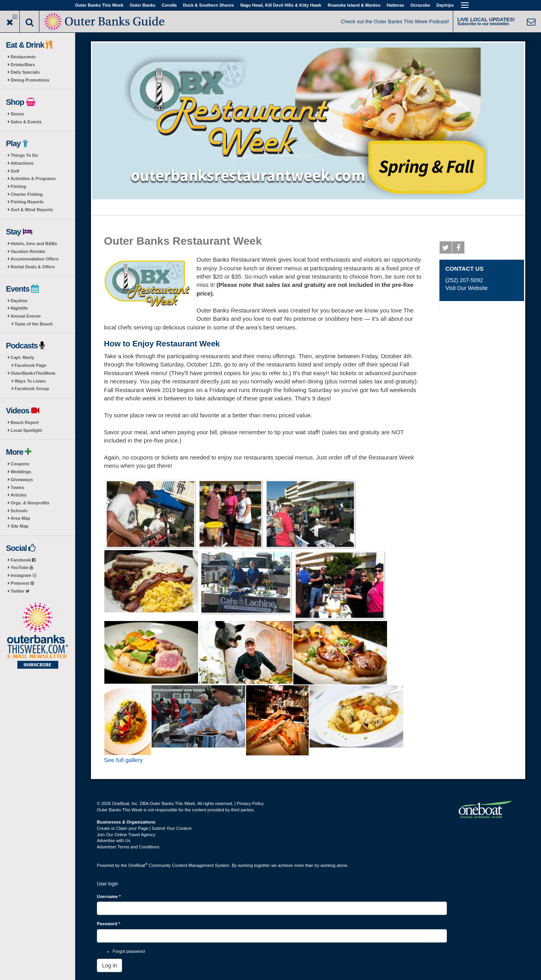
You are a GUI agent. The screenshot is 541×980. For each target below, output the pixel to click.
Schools (19, 511)
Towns (17, 487)
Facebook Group (32, 389)
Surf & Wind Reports (32, 210)
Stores (17, 114)
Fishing (18, 186)
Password (108, 924)
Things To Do (24, 155)
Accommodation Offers (35, 259)
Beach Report (25, 422)
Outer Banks (142, 5)
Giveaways (22, 480)
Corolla (169, 5)
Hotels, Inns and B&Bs (34, 244)
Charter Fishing (27, 194)
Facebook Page (31, 365)
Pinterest (22, 583)
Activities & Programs (33, 179)
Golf (15, 171)
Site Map (19, 526)
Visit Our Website (467, 288)
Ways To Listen (30, 381)
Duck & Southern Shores (209, 5)
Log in (109, 965)
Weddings (21, 472)
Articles (19, 495)
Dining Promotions (30, 80)
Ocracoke (420, 5)
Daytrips (445, 5)
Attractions (22, 163)
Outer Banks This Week (99, 5)
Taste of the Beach (34, 324)
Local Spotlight (26, 430)
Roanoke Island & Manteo (354, 5)
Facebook (23, 560)
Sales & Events (26, 122)
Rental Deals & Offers (33, 267)
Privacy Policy (250, 803)
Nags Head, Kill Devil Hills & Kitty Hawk (281, 5)
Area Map (20, 518)
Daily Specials (25, 72)
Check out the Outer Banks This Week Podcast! (395, 21)
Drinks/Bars (23, 65)
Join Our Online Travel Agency (126, 835)
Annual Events (26, 316)
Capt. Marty (22, 357)
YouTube (22, 567)
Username (109, 896)
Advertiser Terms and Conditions (128, 847)
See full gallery (123, 760)
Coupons (20, 464)
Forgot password (129, 951)
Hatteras (395, 5)
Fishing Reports (27, 202)
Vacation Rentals (28, 251)
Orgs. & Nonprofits (30, 503)
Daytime (19, 301)
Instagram (23, 575)
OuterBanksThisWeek (33, 373)
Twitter (20, 591)
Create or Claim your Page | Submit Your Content (144, 828)
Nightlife (19, 308)
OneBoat (138, 865)
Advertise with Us (114, 841)
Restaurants (23, 57)
